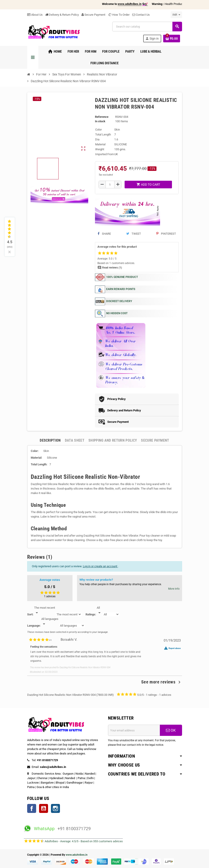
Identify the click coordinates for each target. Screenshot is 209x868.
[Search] (147, 27)
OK (171, 730)
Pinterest (166, 234)
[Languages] (50, 622)
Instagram (55, 808)
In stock (100, 121)
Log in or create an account (100, 566)
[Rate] (99, 610)
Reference (102, 117)
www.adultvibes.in (77, 855)
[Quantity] (110, 185)
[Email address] (134, 730)
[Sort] (45, 610)
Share (104, 234)
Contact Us (141, 15)
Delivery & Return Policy (62, 15)
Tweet (134, 234)
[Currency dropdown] (176, 15)
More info (174, 589)
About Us (35, 15)
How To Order (119, 15)
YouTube (44, 808)
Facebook (32, 808)
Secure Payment (93, 15)
